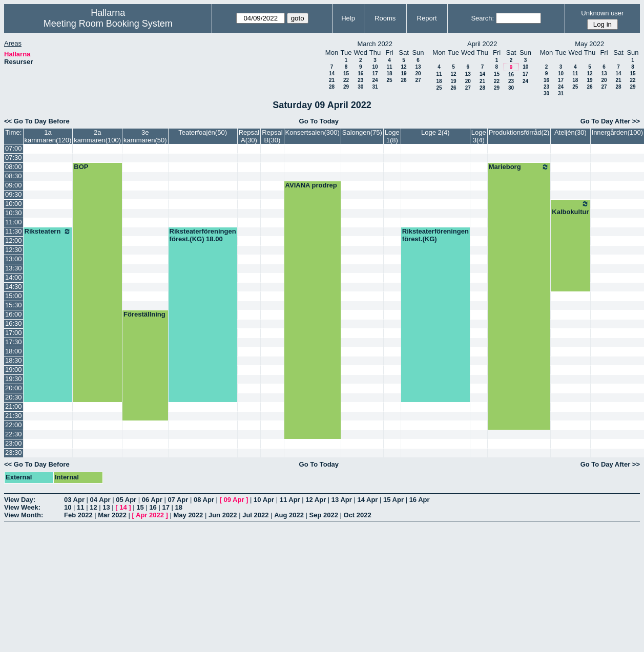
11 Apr (290, 500)
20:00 (14, 388)
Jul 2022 (255, 515)
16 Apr (420, 500)
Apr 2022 (150, 515)
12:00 (14, 240)
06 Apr (152, 500)
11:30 (14, 231)
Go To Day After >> (610, 121)
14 (332, 73)
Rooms (385, 18)
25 (389, 80)
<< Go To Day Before (37, 121)
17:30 (14, 342)
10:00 (14, 204)
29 (346, 87)
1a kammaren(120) (48, 136)
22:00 (14, 425)
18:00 (14, 351)
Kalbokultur (570, 208)
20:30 (14, 397)
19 (403, 73)
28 (332, 87)
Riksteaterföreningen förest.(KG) (435, 235)
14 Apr (367, 500)
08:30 (14, 176)
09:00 (14, 185)
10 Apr (264, 500)
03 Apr (74, 500)
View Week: (22, 507)
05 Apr (126, 500)
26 (403, 80)
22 (346, 80)
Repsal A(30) (249, 136)
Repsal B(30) (272, 136)
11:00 (14, 222)
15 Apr (393, 500)
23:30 (14, 453)
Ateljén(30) (570, 132)
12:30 (14, 250)
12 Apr (316, 500)
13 (418, 67)
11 (389, 67)
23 (360, 80)
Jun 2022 (223, 515)
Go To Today (319, 121)
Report (427, 18)
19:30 (14, 379)
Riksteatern (48, 232)
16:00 (14, 314)
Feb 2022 (78, 515)
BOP (81, 167)
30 (360, 87)
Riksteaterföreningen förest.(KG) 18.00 (203, 235)
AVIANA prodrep (311, 185)
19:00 (14, 370)
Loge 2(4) (435, 132)
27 (418, 80)
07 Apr (178, 500)
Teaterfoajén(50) (203, 132)
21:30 (14, 416)
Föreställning (144, 314)
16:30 (14, 323)
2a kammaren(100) (97, 136)
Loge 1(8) (392, 136)
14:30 (14, 287)
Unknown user (602, 13)
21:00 (14, 406)
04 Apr (100, 500)
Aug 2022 (289, 515)
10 (375, 67)
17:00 (14, 333)
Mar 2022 (112, 515)
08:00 (14, 167)
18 (389, 73)
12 (403, 67)
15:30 (14, 305)
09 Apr (234, 500)
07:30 (14, 157)
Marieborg (519, 167)
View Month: (24, 515)
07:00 (14, 148)
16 (360, 73)
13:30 (14, 268)
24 (375, 80)
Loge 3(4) (479, 136)
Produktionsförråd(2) (519, 132)
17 (375, 73)
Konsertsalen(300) (313, 132)
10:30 (14, 213)
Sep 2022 (324, 515)
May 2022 (188, 515)
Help (348, 18)
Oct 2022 (358, 515)
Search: (482, 18)
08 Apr (204, 500)
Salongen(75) (362, 132)
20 (418, 73)
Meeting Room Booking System (108, 24)
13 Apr (342, 500)
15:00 (14, 296)
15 (346, 73)
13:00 (14, 259)
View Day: (20, 500)
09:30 (14, 194)
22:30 (14, 434)
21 (332, 80)
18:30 (14, 360)
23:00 (14, 443)
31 (375, 87)
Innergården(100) (617, 132)
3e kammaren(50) (145, 136)
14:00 (14, 277)
